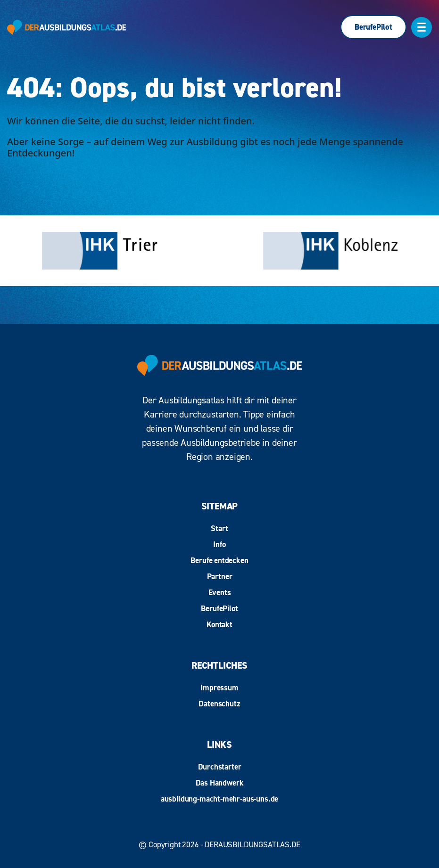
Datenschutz (219, 704)
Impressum (219, 688)
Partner (220, 576)
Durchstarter (220, 767)
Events (220, 592)
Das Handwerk (220, 783)
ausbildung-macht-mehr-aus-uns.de (220, 799)
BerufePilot (373, 27)
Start (219, 528)
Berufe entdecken (219, 560)
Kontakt (219, 624)
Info (219, 544)
